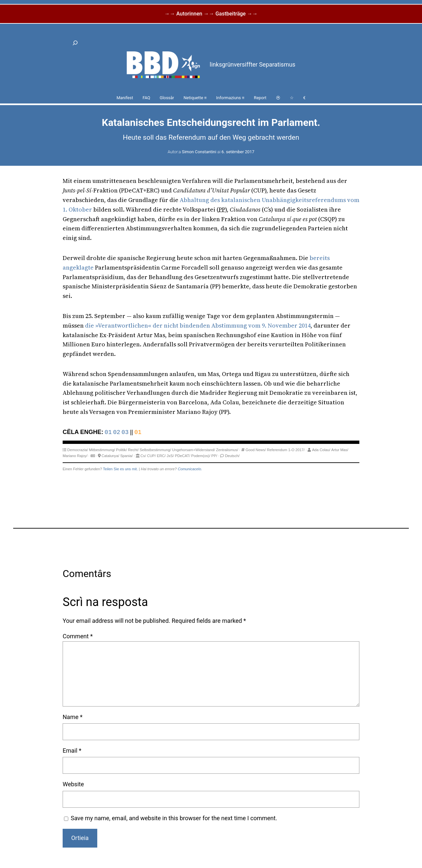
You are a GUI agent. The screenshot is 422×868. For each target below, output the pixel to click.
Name (73, 717)
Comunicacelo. (190, 469)
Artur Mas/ (340, 450)
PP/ (214, 456)
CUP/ (151, 456)
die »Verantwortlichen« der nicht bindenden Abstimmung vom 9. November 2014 (198, 325)
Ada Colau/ (321, 450)
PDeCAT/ (182, 456)
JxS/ (170, 456)
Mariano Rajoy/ (75, 456)
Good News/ (256, 450)
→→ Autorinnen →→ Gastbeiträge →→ (211, 14)
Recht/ (133, 450)
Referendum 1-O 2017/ (286, 450)
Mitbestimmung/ (102, 450)
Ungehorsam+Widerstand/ (194, 450)
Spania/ (127, 456)
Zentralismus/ (227, 450)
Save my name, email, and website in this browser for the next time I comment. (174, 818)
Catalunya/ (110, 456)
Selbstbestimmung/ (155, 450)
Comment (78, 636)
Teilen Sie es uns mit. (120, 469)
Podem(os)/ (201, 456)
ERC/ (161, 456)
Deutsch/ (232, 456)
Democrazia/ (78, 450)
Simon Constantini (199, 152)
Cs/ (143, 456)
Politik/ (121, 450)
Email (72, 751)
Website (73, 784)
